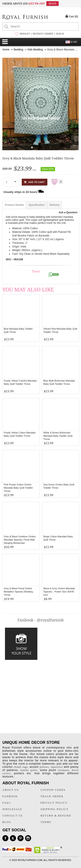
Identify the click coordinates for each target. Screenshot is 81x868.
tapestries (57, 767)
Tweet (36, 271)
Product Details (14, 205)
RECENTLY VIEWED (43, 34)
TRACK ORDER (52, 796)
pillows (44, 767)
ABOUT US (10, 790)
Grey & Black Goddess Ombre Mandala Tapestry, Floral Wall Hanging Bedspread (20, 540)
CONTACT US (13, 816)
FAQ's (7, 803)
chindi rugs (21, 767)
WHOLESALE (12, 809)
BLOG (7, 822)
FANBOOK (10, 796)
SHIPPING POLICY (55, 809)
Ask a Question (68, 212)
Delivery (55, 205)
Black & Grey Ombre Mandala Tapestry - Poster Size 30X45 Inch (59, 592)
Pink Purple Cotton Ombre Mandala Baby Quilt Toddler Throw (18, 488)
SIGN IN (60, 34)
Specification (37, 205)
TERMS (46, 822)
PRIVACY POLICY (54, 803)
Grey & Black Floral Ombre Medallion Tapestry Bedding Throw (18, 592)
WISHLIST (25, 34)
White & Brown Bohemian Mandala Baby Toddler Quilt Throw (58, 436)
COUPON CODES (53, 790)
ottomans (64, 770)
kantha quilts (29, 770)
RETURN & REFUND (56, 816)
